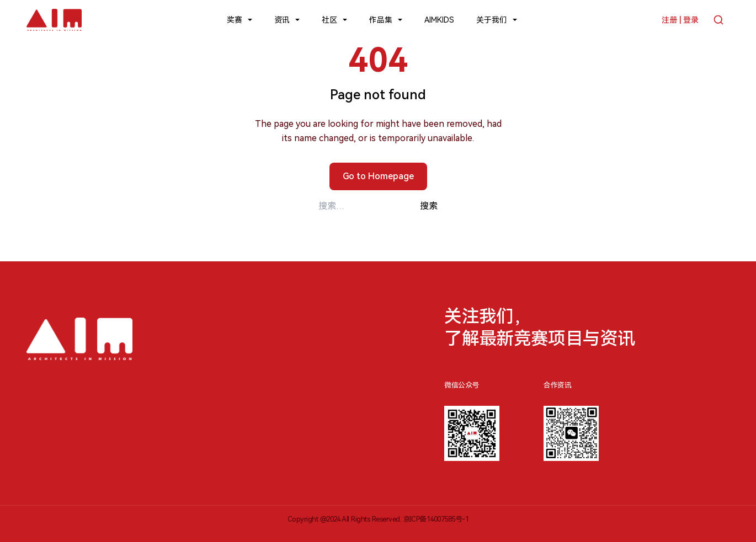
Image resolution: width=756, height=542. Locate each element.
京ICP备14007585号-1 (436, 519)
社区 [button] (329, 20)
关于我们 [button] (492, 20)
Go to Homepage (378, 176)
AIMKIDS (439, 20)
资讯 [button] (282, 20)
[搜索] (718, 20)
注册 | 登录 (680, 20)
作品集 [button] (381, 20)
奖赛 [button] (235, 20)
